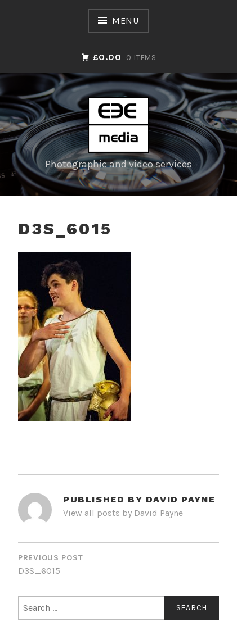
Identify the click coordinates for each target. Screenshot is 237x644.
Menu (126, 21)
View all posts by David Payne (123, 513)
